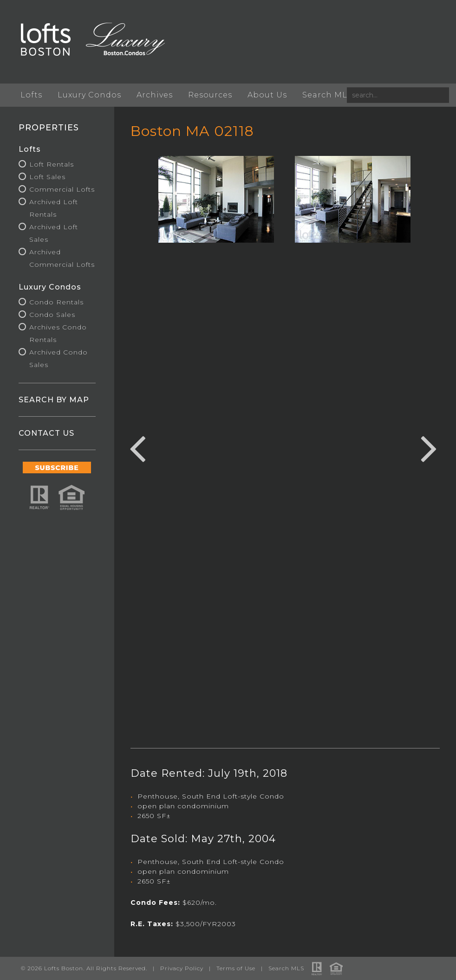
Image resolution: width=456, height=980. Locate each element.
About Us (267, 95)
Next (429, 447)
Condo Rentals (56, 302)
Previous (137, 447)
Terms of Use (236, 968)
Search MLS (327, 95)
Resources (210, 95)
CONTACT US (46, 433)
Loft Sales (47, 177)
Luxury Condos (89, 95)
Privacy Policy (182, 968)
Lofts (31, 95)
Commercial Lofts (62, 189)
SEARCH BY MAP (54, 400)
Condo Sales (52, 315)
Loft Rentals (52, 164)
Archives (155, 95)
